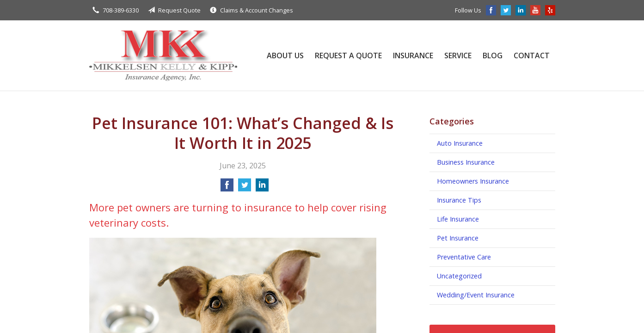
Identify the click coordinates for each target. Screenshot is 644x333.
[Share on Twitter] (245, 188)
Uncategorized (459, 276)
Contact (532, 55)
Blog (493, 55)
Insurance (413, 55)
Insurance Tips (459, 200)
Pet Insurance (458, 238)
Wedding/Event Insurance (476, 295)
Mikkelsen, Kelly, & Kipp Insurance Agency (163, 55)
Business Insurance (466, 162)
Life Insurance (458, 219)
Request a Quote (348, 55)
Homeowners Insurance (473, 181)
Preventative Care (464, 257)
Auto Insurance (460, 143)
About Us (285, 55)
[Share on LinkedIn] (262, 188)
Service (458, 55)
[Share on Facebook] (227, 188)
